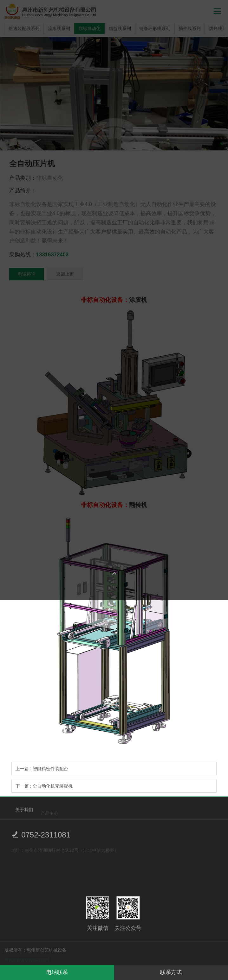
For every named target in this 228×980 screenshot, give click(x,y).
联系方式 (171, 972)
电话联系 (57, 972)
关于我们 (24, 811)
